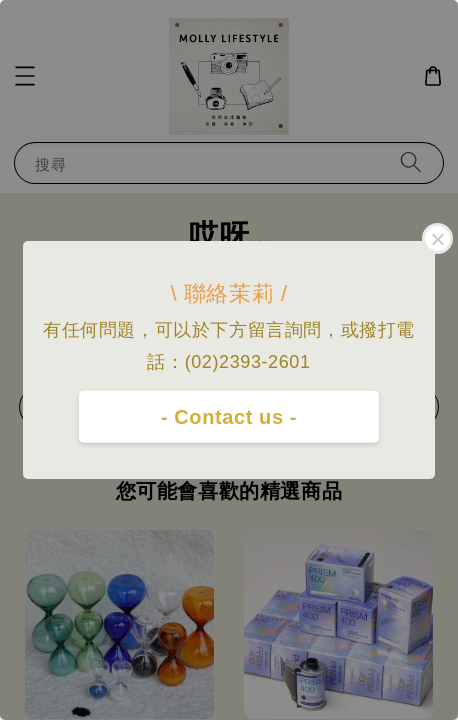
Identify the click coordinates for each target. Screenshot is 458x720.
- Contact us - (229, 417)
